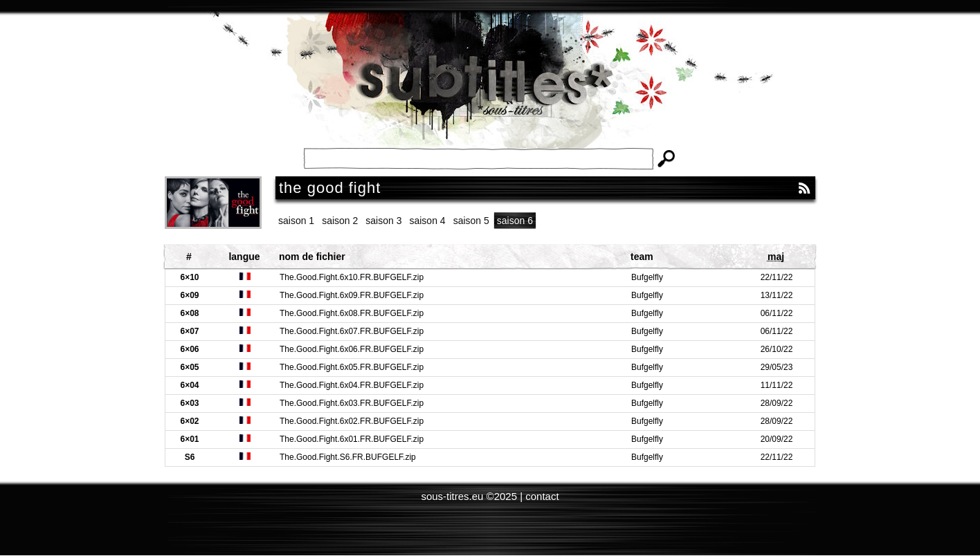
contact (542, 496)
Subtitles (490, 90)
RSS (804, 188)
